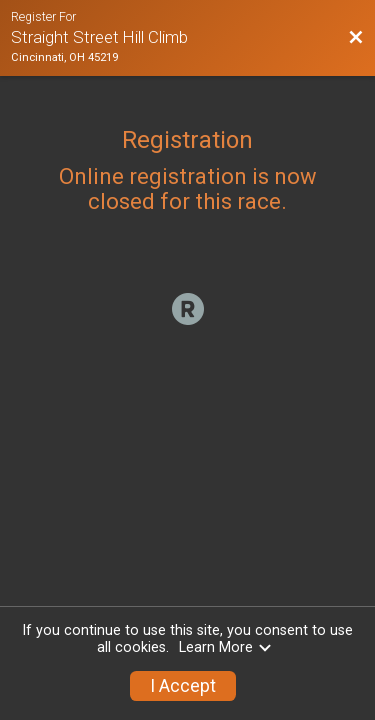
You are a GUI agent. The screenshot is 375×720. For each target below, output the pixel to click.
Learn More (226, 647)
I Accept (183, 686)
